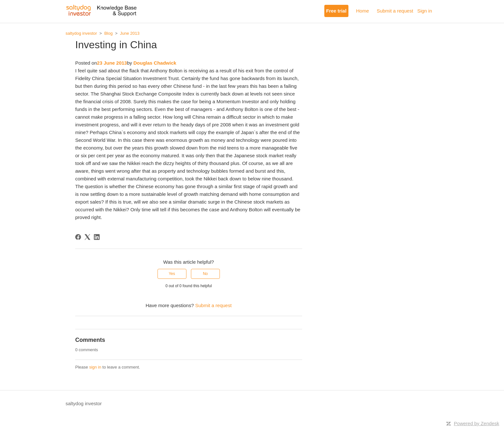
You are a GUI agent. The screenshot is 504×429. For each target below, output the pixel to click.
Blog (108, 33)
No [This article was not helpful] (205, 274)
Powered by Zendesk (477, 423)
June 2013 (130, 33)
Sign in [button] (425, 11)
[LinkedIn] (97, 237)
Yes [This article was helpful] (172, 274)
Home (363, 11)
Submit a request (395, 11)
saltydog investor (81, 33)
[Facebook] (78, 237)
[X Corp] (87, 237)
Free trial (336, 11)
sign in (95, 367)
